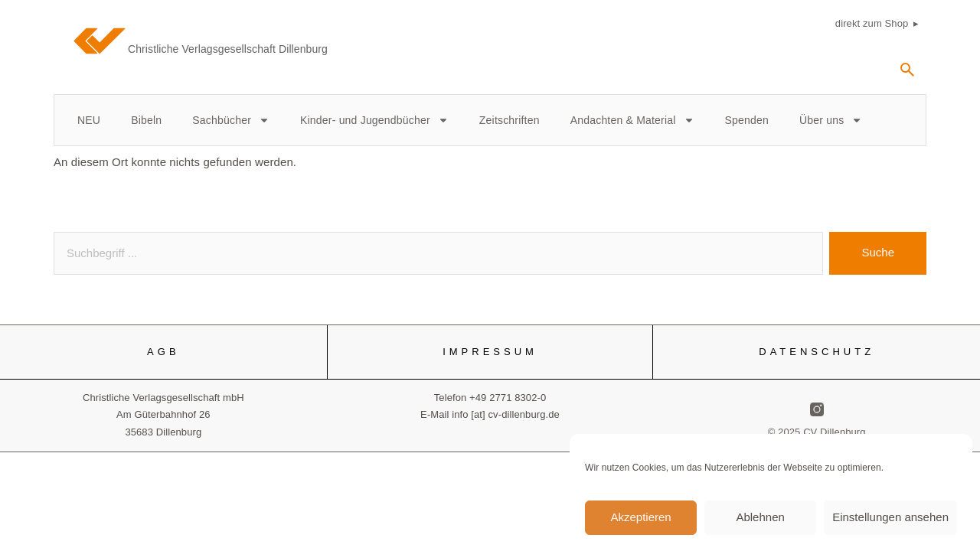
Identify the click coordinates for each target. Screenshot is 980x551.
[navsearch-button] (907, 75)
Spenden (747, 120)
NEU (89, 120)
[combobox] (438, 253)
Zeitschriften (510, 120)
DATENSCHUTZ (817, 352)
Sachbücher (231, 120)
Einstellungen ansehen (890, 524)
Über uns (831, 120)
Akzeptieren (640, 524)
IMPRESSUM (490, 352)
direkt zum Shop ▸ (877, 23)
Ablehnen (760, 524)
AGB (163, 352)
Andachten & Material (632, 120)
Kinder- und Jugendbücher (374, 120)
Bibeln (146, 120)
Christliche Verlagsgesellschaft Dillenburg (228, 49)
